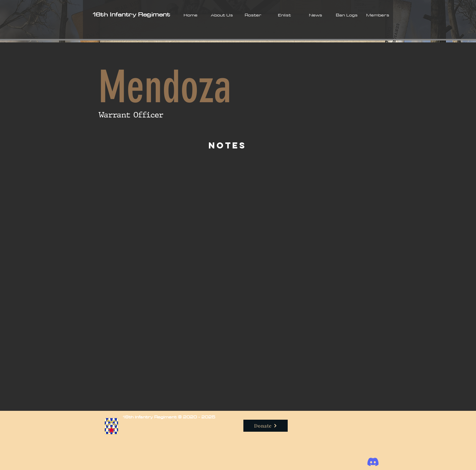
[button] (222, 15)
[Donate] (266, 426)
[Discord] (373, 462)
